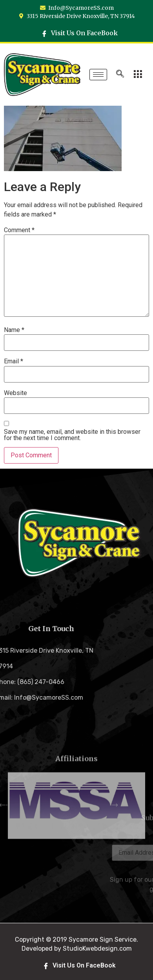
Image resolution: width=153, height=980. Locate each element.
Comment (19, 230)
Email (14, 361)
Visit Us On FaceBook (79, 33)
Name (14, 330)
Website (15, 393)
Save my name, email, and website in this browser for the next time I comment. (72, 435)
